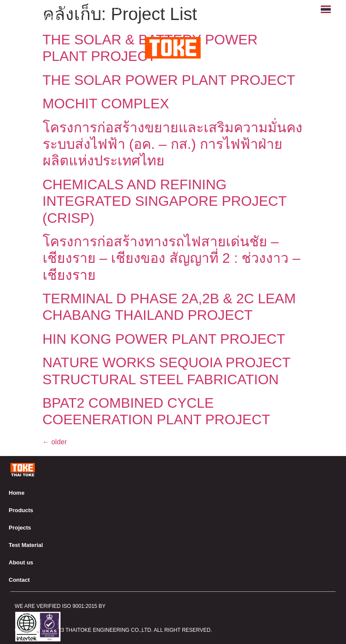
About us (21, 562)
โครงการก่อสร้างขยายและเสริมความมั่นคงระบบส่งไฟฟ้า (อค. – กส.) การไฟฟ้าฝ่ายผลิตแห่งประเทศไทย (173, 144)
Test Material (26, 545)
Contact (19, 580)
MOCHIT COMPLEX (106, 104)
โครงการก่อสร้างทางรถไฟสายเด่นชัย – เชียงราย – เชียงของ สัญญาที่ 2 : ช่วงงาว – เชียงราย (172, 258)
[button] (331, 45)
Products (21, 510)
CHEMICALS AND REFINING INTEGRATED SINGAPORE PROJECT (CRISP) (165, 201)
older (55, 442)
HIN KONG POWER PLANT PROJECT (164, 339)
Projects (20, 528)
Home (17, 493)
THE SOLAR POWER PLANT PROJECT (169, 80)
